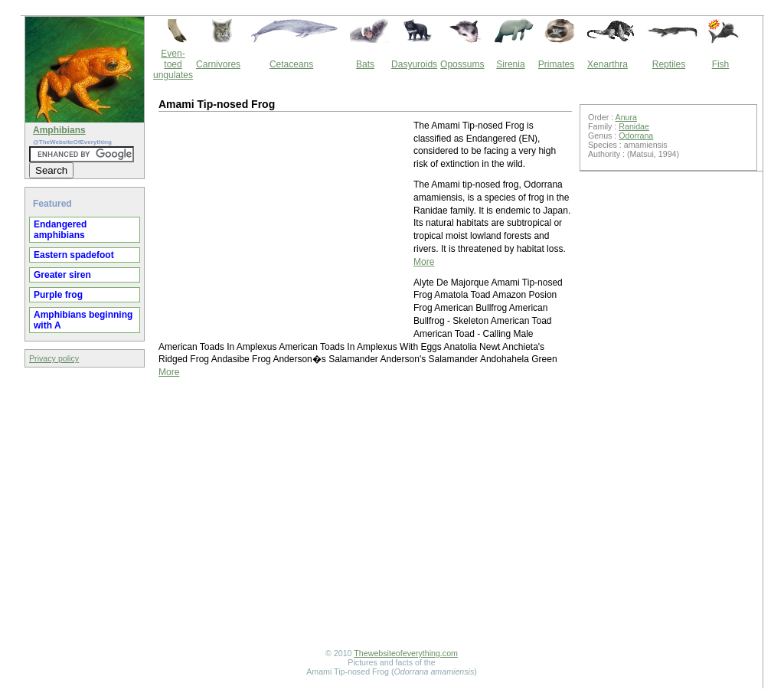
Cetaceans (291, 64)
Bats (365, 64)
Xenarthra (608, 64)
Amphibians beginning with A (83, 320)
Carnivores (218, 64)
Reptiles (669, 64)
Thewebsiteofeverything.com (406, 653)
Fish (721, 64)
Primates (556, 64)
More (424, 262)
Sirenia (510, 64)
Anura (626, 117)
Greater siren (62, 275)
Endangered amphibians (60, 230)
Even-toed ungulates (173, 64)
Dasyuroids (414, 64)
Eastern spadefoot (74, 255)
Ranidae (634, 126)
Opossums (462, 64)
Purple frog (58, 295)
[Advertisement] (285, 227)
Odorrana (636, 136)
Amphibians (59, 130)
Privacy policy (54, 358)
